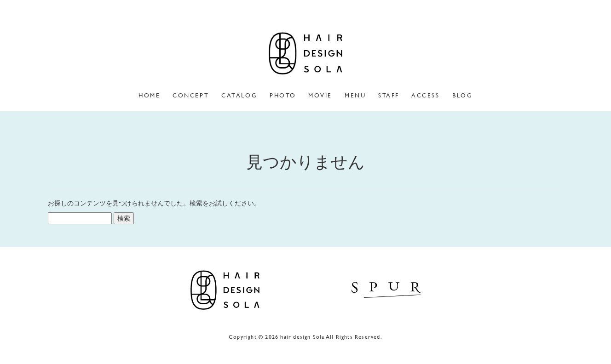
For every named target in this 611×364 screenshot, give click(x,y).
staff (389, 95)
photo (283, 95)
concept (191, 95)
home (149, 95)
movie (320, 95)
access (426, 95)
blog (462, 95)
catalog (239, 95)
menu (355, 95)
